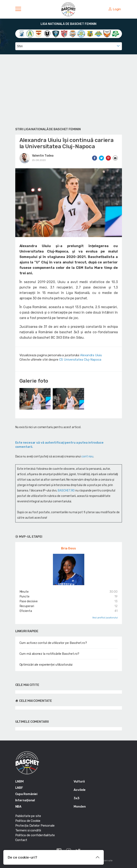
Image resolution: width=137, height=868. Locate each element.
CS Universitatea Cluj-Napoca (80, 360)
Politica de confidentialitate (35, 835)
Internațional (25, 800)
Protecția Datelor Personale (35, 826)
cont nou (87, 456)
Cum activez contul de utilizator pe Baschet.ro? (53, 643)
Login (115, 9)
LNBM (20, 781)
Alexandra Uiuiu (91, 355)
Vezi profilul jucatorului (105, 618)
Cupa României (26, 794)
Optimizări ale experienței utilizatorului (46, 665)
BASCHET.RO (66, 491)
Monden (80, 807)
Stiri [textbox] (20, 46)
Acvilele (80, 790)
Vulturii (79, 781)
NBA (18, 807)
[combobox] (69, 46)
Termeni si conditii (28, 830)
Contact (21, 840)
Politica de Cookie (28, 821)
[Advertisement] (68, 90)
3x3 (77, 798)
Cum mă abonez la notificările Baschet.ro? (49, 654)
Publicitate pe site (28, 816)
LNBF (19, 788)
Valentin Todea (43, 156)
